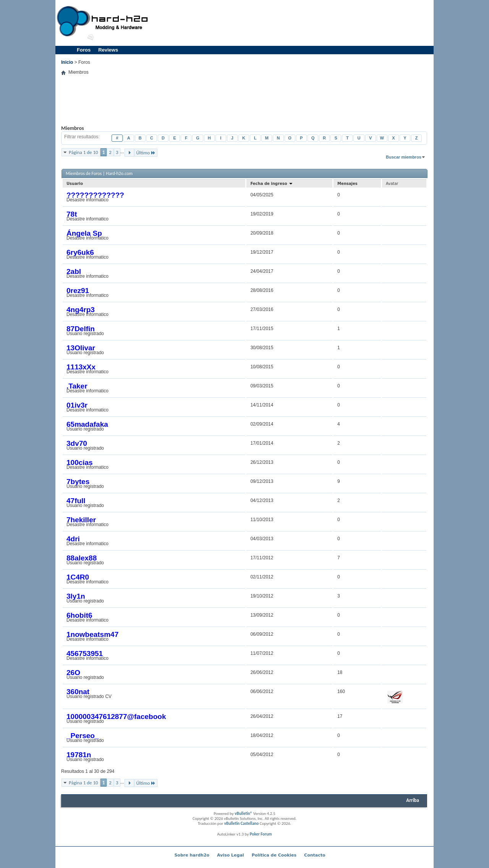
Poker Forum (261, 834)
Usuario (75, 184)
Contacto (315, 855)
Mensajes (347, 184)
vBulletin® (243, 814)
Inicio (67, 62)
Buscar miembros (404, 157)
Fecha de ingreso (272, 184)
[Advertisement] (293, 23)
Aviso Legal (231, 855)
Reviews (108, 50)
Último (146, 153)
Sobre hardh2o (192, 855)
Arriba (413, 800)
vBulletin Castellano (241, 823)
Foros (84, 50)
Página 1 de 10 (83, 152)
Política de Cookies (274, 855)
